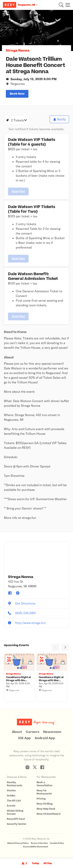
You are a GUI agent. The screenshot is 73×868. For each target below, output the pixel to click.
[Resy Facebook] (42, 767)
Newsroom (52, 732)
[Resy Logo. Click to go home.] (10, 5)
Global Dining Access (15, 812)
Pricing (41, 799)
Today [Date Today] (35, 863)
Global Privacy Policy (18, 843)
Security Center (17, 824)
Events (11, 806)
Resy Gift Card (16, 819)
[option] (36, 30)
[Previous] (55, 647)
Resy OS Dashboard (48, 814)
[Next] (65, 647)
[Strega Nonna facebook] (10, 593)
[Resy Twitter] (35, 767)
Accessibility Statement (36, 847)
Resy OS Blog (45, 804)
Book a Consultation (44, 784)
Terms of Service (39, 843)
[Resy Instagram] (27, 767)
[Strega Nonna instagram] (18, 593)
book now (17, 94)
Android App (45, 738)
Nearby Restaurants (15, 784)
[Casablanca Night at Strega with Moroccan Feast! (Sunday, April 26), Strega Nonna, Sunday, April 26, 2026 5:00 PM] (52, 679)
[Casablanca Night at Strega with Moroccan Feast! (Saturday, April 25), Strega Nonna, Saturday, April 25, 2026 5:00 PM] (19, 679)
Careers (32, 732)
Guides (11, 796)
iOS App (24, 738)
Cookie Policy (57, 843)
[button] (61, 5)
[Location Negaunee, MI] (28, 5)
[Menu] (67, 5)
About (17, 732)
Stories (11, 791)
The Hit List (14, 801)
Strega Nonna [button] (18, 51)
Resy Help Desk (46, 809)
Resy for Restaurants (44, 792)
